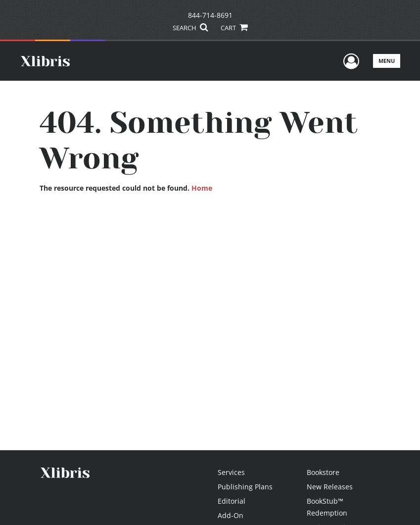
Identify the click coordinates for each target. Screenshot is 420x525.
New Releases (330, 487)
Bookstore (323, 472)
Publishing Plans (245, 487)
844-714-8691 (210, 15)
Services (231, 472)
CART (234, 28)
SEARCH (190, 28)
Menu (387, 61)
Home (202, 188)
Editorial (232, 501)
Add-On (231, 515)
